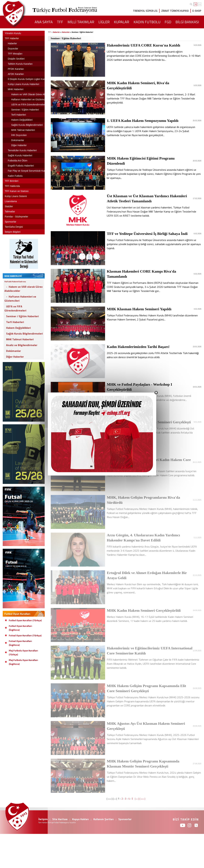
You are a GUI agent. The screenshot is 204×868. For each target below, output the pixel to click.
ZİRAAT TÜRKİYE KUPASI (175, 11)
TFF (49, 32)
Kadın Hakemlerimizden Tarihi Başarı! (138, 347)
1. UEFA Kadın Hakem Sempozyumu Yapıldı (143, 121)
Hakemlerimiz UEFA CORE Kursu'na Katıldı (143, 45)
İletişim (43, 819)
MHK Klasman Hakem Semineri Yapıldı (139, 309)
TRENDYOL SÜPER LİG (145, 11)
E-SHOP (197, 11)
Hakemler (66, 32)
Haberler (56, 32)
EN (200, 4)
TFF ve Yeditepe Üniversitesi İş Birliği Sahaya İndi (147, 234)
